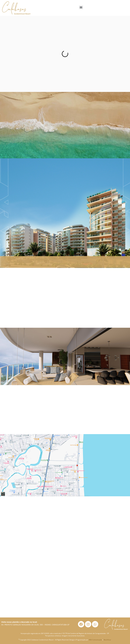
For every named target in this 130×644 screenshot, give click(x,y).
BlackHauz (107, 640)
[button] (81, 7)
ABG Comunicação (95, 640)
